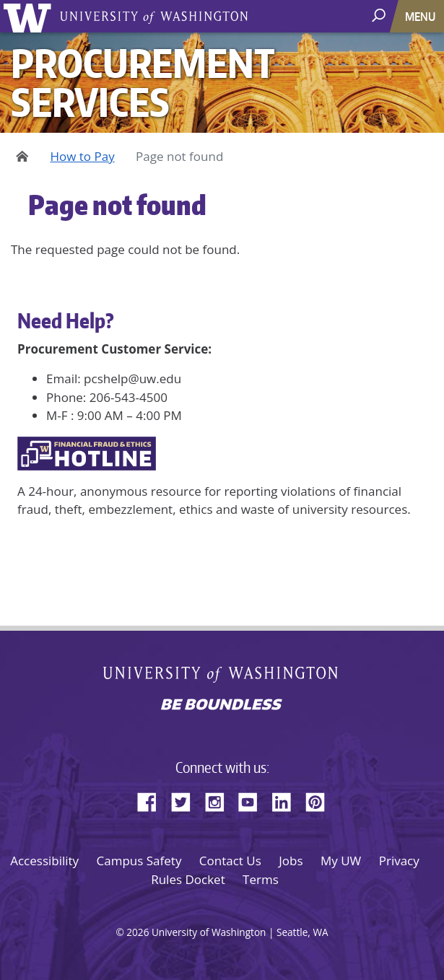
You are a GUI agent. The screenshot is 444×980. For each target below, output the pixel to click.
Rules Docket (188, 879)
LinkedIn (287, 800)
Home (20, 157)
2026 (138, 932)
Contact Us (230, 861)
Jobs (291, 861)
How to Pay (82, 156)
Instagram (219, 800)
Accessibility (44, 861)
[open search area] (380, 16)
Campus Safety (139, 861)
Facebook (152, 800)
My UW (341, 861)
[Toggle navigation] (422, 16)
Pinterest (321, 800)
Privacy (399, 861)
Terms (261, 879)
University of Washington (30, 16)
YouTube (253, 800)
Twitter (186, 800)
